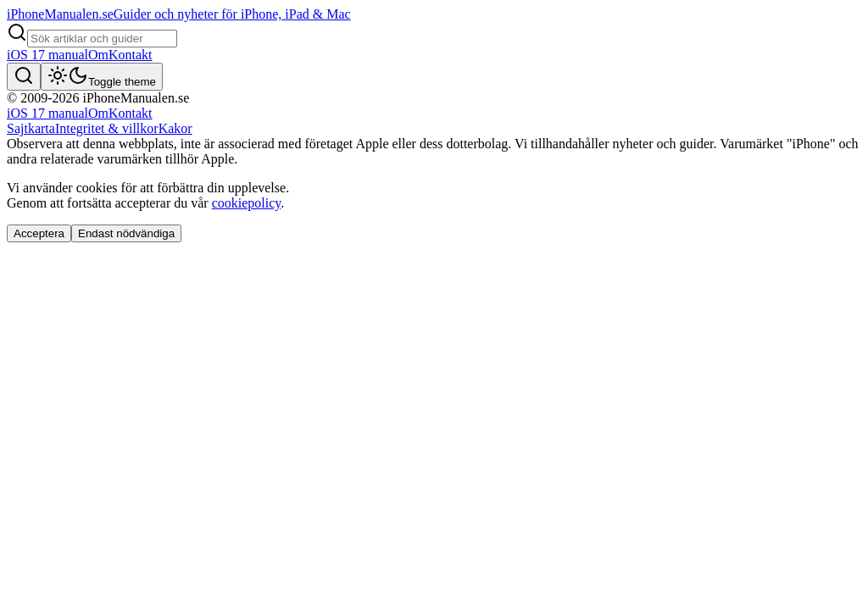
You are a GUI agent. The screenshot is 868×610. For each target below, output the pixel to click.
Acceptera (39, 233)
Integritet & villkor (107, 128)
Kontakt (131, 55)
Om (98, 55)
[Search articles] (102, 39)
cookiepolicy (247, 203)
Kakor (175, 128)
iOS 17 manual (47, 55)
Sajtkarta (31, 128)
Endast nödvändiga (126, 233)
